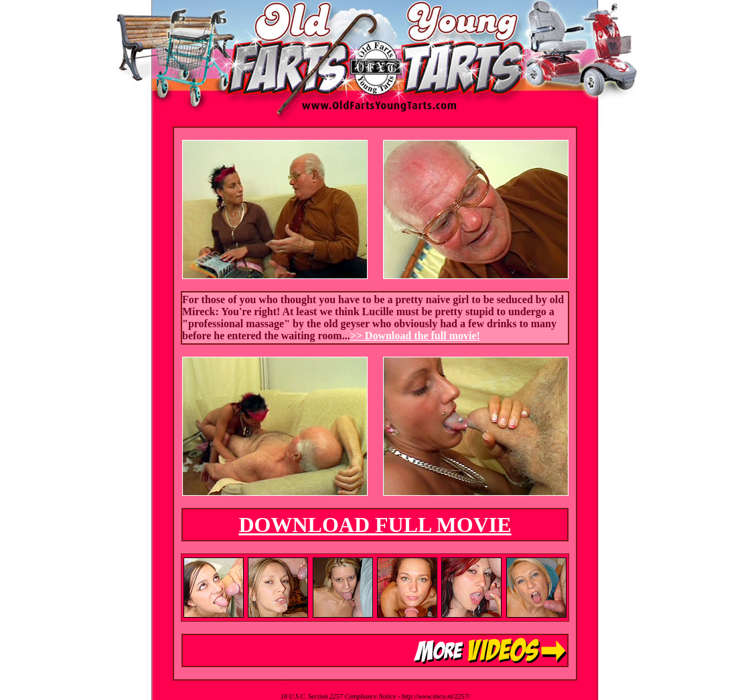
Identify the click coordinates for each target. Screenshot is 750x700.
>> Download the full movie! (415, 336)
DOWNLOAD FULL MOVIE (375, 525)
